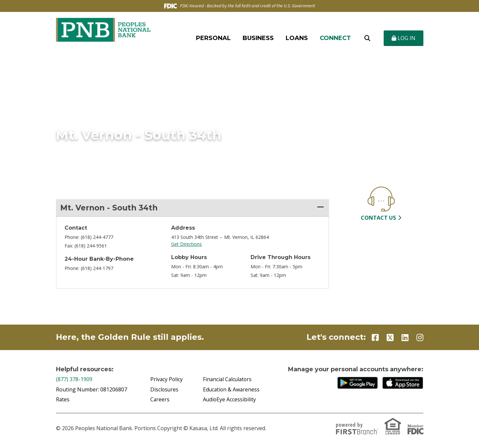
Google (358, 383)
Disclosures (165, 390)
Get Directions (187, 244)
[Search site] (367, 38)
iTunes (403, 383)
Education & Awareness (232, 390)
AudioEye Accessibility (230, 400)
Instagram (420, 338)
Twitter (390, 338)
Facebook (375, 338)
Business (258, 38)
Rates (63, 400)
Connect (335, 38)
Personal (213, 38)
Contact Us (378, 218)
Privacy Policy (167, 380)
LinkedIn (405, 338)
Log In (404, 38)
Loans (297, 38)
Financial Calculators (228, 380)
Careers (160, 400)
